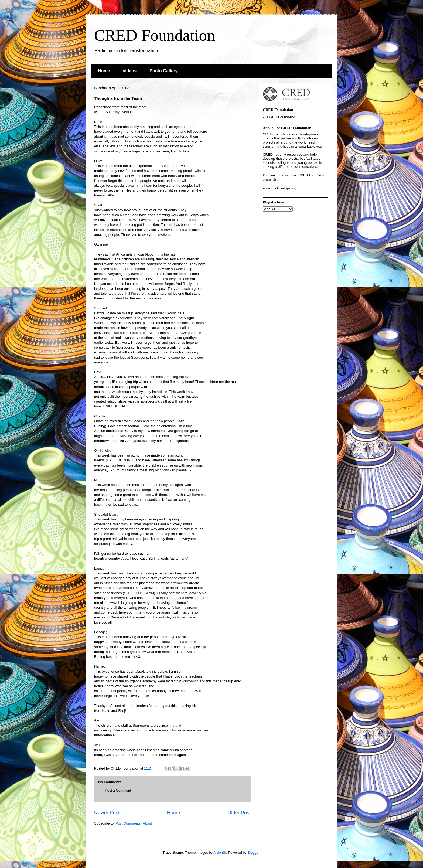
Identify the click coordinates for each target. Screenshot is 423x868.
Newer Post (107, 813)
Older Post (239, 813)
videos (130, 71)
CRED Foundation (155, 35)
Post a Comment (118, 790)
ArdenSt (220, 852)
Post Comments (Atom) (134, 823)
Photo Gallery (163, 71)
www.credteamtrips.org (279, 188)
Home (104, 71)
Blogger (254, 852)
